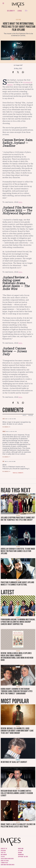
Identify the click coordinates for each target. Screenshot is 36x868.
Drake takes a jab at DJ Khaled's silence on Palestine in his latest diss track (18, 825)
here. (20, 202)
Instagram (4, 855)
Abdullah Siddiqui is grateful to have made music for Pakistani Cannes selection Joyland (18, 551)
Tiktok (3, 857)
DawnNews (21, 855)
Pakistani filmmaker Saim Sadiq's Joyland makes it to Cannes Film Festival (17, 584)
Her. (26, 11)
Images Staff (19, 65)
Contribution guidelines (8, 865)
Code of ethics (5, 861)
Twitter (3, 853)
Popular (30, 415)
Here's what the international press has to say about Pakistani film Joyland (18, 27)
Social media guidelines (7, 859)
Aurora (20, 853)
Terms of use (4, 863)
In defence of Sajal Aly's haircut (14, 762)
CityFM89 (21, 851)
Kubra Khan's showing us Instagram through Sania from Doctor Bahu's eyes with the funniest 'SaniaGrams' (17, 691)
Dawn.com (21, 849)
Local (20, 11)
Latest (24, 415)
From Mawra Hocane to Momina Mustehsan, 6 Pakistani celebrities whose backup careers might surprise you (18, 622)
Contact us (4, 849)
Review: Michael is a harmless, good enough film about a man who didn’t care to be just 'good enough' (17, 731)
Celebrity (11, 11)
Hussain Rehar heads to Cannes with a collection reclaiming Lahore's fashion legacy (17, 793)
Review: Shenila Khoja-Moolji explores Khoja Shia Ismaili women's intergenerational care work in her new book (17, 657)
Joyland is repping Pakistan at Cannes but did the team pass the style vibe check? (18, 519)
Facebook (3, 851)
